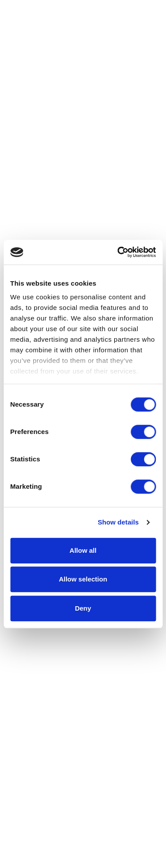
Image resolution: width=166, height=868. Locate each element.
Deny (83, 608)
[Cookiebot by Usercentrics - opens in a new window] (118, 252)
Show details (118, 522)
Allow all (83, 550)
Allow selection (83, 579)
